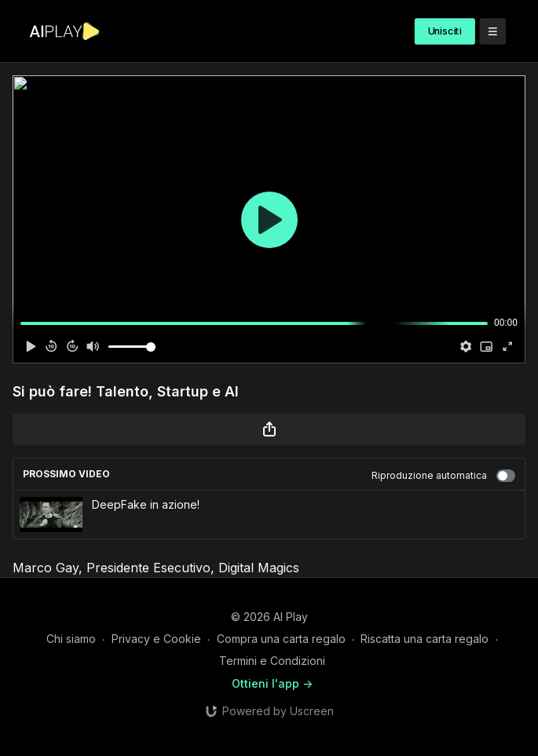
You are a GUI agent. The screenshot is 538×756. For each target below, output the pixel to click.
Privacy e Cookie (156, 639)
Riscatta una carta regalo (425, 639)
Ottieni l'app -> (272, 683)
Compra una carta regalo (281, 639)
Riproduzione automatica (443, 476)
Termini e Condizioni (272, 661)
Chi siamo (71, 639)
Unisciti (445, 31)
